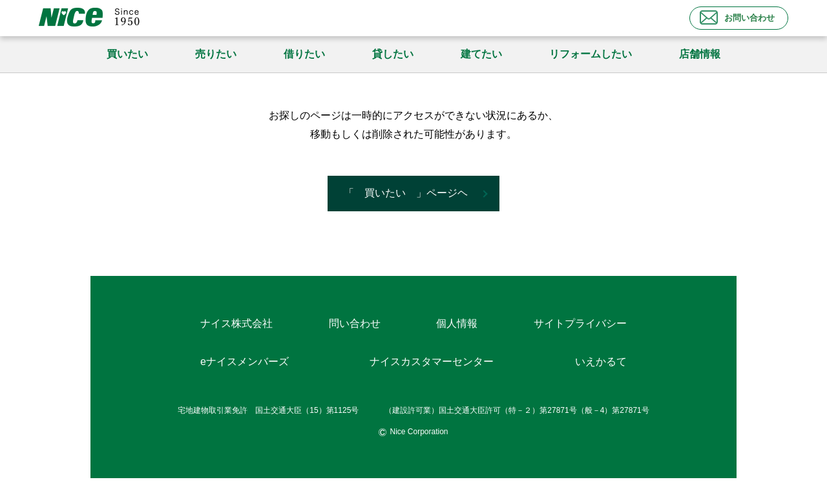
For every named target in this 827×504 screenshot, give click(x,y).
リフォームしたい (591, 54)
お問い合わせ (737, 17)
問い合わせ (355, 323)
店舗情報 (700, 54)
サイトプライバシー (580, 323)
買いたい (127, 54)
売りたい (216, 54)
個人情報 (457, 323)
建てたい (481, 54)
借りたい (304, 54)
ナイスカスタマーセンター (432, 362)
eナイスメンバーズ (245, 362)
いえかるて (601, 362)
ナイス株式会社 (236, 323)
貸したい (393, 54)
